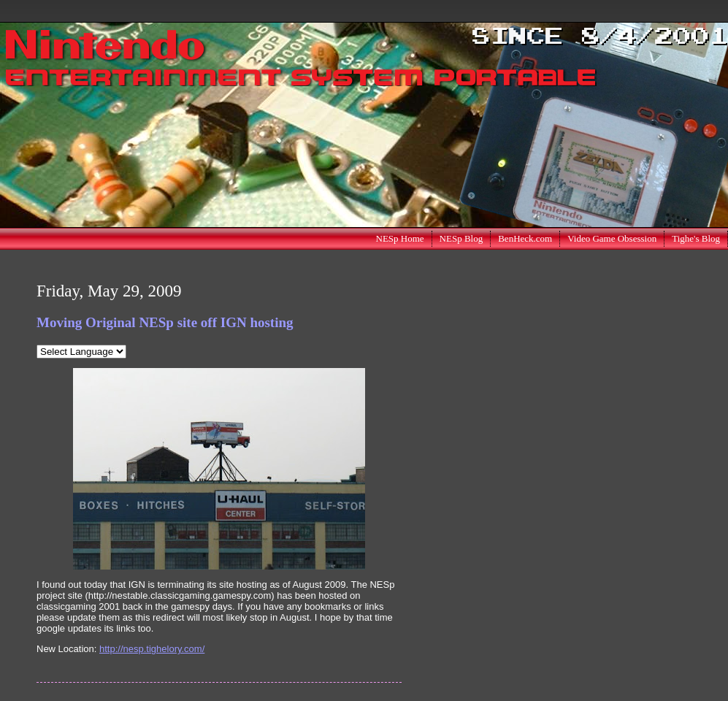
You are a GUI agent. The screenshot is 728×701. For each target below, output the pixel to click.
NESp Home (400, 238)
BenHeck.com (525, 238)
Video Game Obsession (612, 238)
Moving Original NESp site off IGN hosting (165, 322)
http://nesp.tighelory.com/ (152, 649)
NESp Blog (461, 238)
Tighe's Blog (696, 238)
